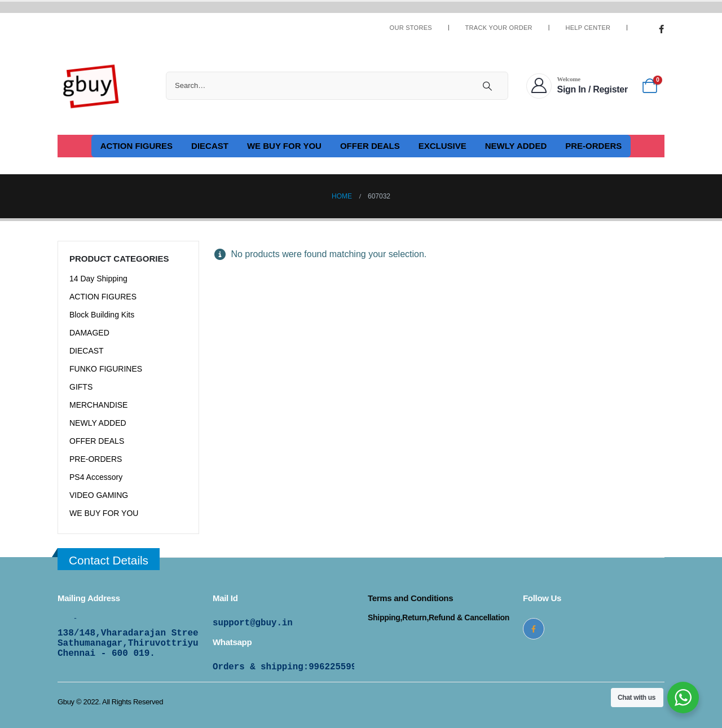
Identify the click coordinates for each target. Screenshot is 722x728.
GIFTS (81, 387)
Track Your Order (499, 28)
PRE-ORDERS (593, 146)
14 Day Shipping (98, 279)
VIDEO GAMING (99, 495)
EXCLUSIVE (443, 146)
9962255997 (335, 667)
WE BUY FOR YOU (284, 146)
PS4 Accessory (96, 477)
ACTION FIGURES (137, 146)
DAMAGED (89, 333)
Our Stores (411, 28)
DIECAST (210, 146)
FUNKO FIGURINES (106, 369)
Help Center (588, 28)
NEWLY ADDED (516, 146)
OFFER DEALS (370, 146)
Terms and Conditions (410, 598)
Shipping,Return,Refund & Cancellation (439, 617)
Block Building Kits (102, 315)
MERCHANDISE (98, 405)
